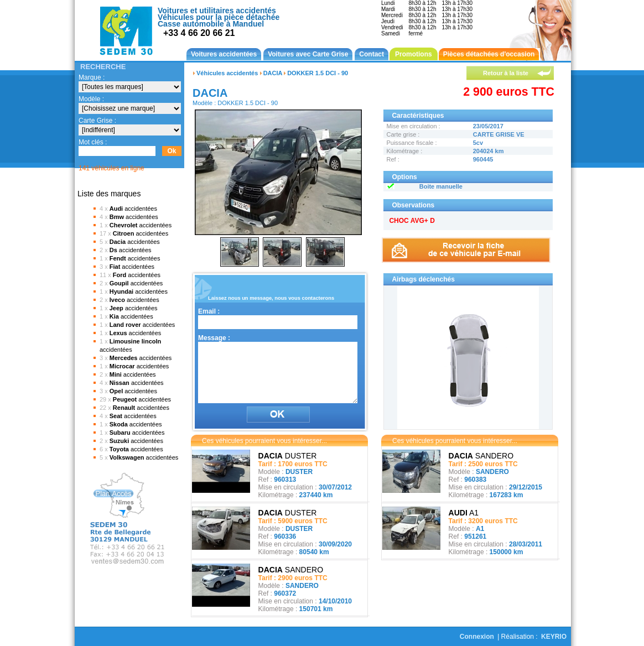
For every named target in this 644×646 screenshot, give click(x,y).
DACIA (273, 73)
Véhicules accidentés (227, 73)
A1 (464, 513)
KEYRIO (554, 637)
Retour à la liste (506, 73)
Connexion (477, 637)
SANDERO (291, 570)
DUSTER (288, 456)
